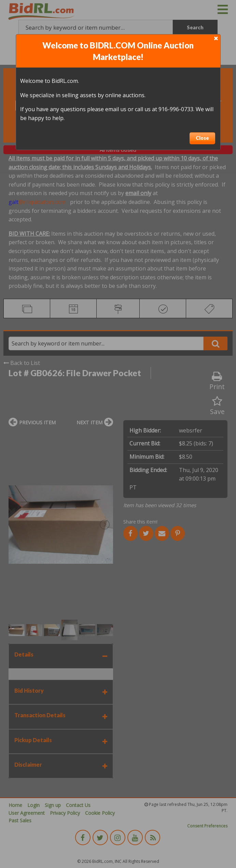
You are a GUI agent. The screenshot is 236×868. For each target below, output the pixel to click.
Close (202, 138)
